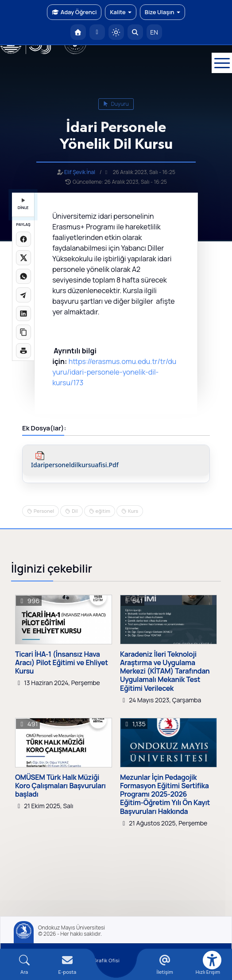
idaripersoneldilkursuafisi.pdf (75, 465)
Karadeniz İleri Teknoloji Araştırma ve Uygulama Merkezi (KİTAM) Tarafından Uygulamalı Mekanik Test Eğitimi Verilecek (165, 671)
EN (154, 32)
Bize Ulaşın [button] (162, 12)
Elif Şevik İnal (80, 172)
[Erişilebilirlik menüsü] (212, 960)
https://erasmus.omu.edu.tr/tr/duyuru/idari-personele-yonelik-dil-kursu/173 (114, 372)
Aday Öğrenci (74, 12)
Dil (75, 511)
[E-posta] (97, 32)
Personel (44, 511)
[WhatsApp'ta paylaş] (23, 276)
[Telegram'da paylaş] (23, 295)
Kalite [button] (120, 12)
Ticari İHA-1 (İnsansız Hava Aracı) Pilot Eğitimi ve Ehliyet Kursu (62, 663)
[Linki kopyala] (23, 332)
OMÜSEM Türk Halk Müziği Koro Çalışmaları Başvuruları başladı (60, 786)
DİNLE (23, 204)
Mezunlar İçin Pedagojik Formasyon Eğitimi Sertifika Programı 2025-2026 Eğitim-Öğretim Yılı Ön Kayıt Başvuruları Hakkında (165, 794)
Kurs (133, 511)
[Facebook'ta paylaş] (23, 239)
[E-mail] (67, 965)
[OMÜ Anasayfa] (78, 32)
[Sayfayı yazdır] (23, 351)
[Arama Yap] (135, 32)
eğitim (103, 511)
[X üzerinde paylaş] (23, 258)
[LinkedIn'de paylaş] (23, 314)
